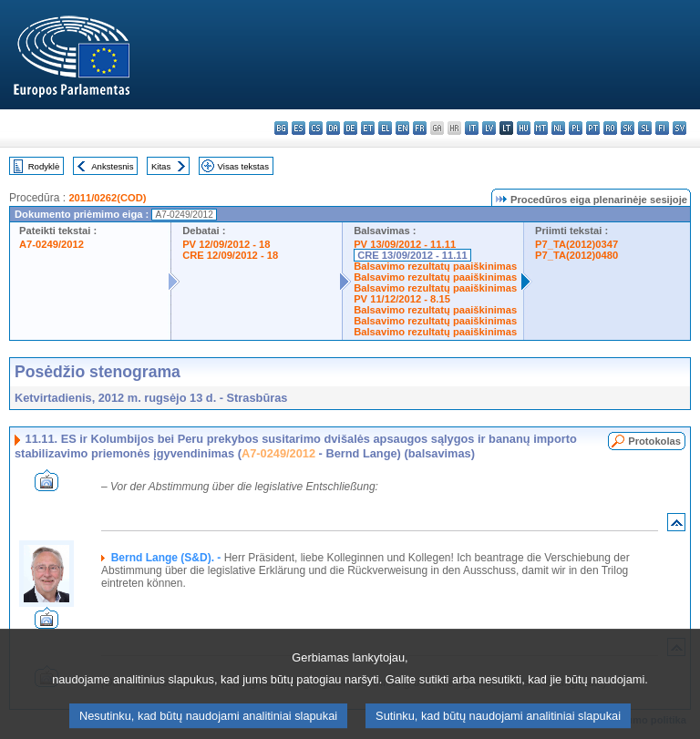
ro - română (610, 128)
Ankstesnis (112, 166)
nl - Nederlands (558, 128)
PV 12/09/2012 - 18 (226, 244)
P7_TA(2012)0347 (576, 244)
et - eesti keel (368, 128)
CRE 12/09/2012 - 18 (230, 255)
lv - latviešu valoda (489, 128)
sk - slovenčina (628, 128)
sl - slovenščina (645, 128)
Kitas (161, 166)
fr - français (420, 128)
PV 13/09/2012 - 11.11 (405, 244)
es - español (299, 128)
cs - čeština (316, 128)
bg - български (281, 128)
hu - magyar (524, 128)
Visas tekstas (243, 166)
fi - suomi (662, 128)
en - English (402, 128)
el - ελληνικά (385, 128)
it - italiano (472, 128)
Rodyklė (44, 166)
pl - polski (576, 128)
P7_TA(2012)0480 (576, 255)
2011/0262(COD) (107, 198)
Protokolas (654, 441)
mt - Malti (541, 128)
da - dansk (333, 128)
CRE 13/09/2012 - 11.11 (412, 255)
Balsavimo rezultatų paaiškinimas (435, 266)
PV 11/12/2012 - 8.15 (402, 299)
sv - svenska (679, 128)
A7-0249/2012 (51, 244)
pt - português (593, 128)
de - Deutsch (350, 128)
